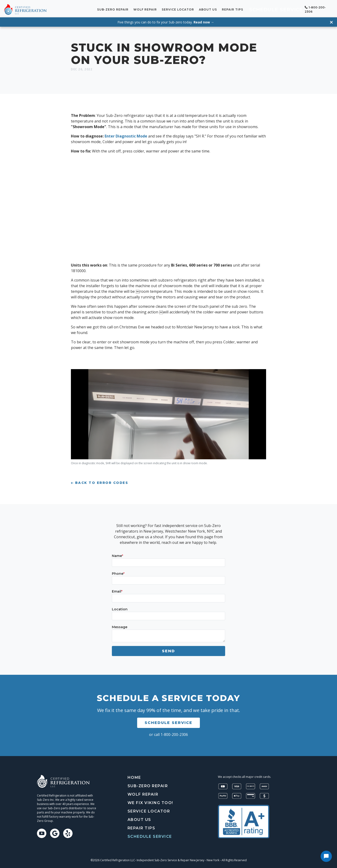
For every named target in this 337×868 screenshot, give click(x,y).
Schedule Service (282, 9)
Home (134, 776)
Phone (118, 572)
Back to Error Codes (100, 481)
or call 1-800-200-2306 (168, 733)
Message (120, 625)
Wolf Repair (160, 9)
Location (120, 607)
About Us (223, 9)
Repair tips (247, 9)
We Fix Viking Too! (150, 801)
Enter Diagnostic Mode (126, 134)
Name (117, 554)
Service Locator (193, 9)
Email (117, 590)
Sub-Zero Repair (128, 9)
